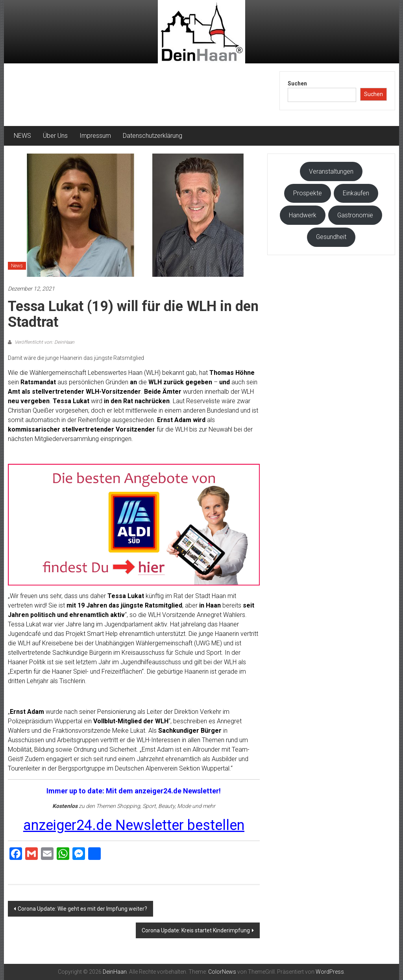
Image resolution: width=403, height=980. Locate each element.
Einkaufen (356, 193)
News (17, 266)
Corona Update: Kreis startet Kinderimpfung (196, 930)
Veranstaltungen (331, 171)
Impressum (95, 136)
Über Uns (55, 136)
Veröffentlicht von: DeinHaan (44, 342)
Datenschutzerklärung (153, 136)
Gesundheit (331, 237)
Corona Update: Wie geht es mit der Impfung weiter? (82, 909)
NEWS (22, 136)
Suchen (297, 83)
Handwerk (303, 215)
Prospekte (308, 193)
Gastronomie (355, 215)
